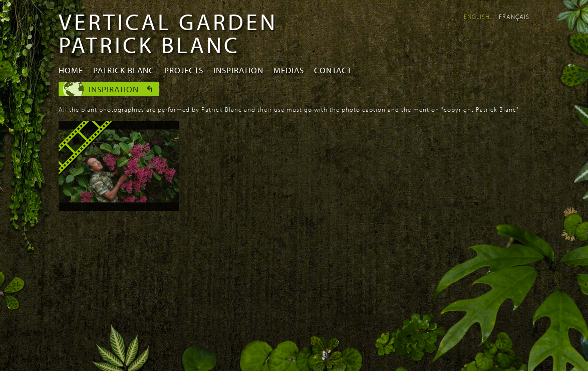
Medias (289, 70)
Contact (333, 70)
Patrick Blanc (124, 70)
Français (514, 17)
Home (71, 70)
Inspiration (238, 70)
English (477, 17)
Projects (184, 70)
